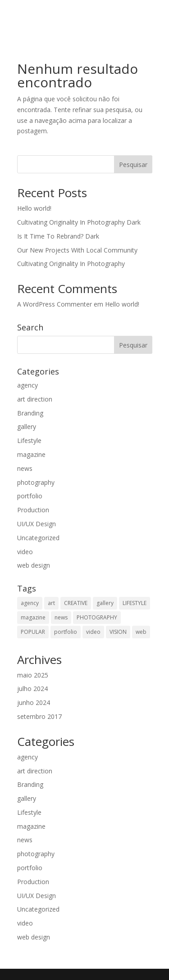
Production (33, 510)
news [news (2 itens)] (61, 617)
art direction (35, 399)
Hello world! (34, 208)
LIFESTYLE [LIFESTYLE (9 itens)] (135, 603)
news (25, 468)
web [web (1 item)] (141, 632)
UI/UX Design (37, 524)
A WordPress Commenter (55, 304)
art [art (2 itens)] (51, 603)
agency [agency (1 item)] (30, 603)
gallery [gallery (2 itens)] (105, 603)
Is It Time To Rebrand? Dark (58, 236)
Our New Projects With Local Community (77, 250)
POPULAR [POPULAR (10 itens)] (33, 632)
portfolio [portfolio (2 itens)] (66, 632)
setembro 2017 (39, 716)
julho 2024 (32, 689)
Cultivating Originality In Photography (71, 264)
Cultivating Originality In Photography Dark (79, 222)
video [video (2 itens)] (93, 632)
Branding (30, 413)
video (25, 552)
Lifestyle (29, 440)
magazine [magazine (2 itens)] (33, 617)
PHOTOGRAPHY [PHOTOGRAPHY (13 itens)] (97, 617)
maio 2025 (33, 675)
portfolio (30, 496)
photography (36, 482)
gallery (27, 427)
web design (34, 565)
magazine (31, 454)
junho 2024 (34, 702)
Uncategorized (38, 538)
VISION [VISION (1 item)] (118, 632)
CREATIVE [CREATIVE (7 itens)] (76, 603)
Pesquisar (133, 165)
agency (27, 385)
